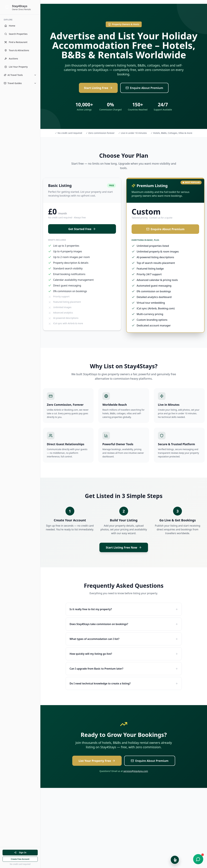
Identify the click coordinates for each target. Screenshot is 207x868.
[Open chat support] (198, 859)
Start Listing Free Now (124, 547)
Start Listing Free (98, 88)
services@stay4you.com (136, 771)
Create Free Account (20, 859)
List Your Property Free (97, 761)
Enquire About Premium (144, 88)
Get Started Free (82, 229)
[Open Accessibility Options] (175, 860)
